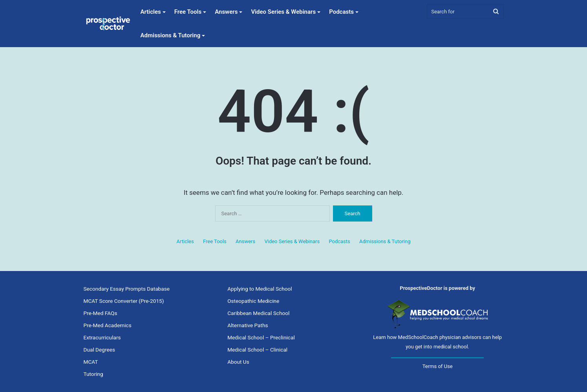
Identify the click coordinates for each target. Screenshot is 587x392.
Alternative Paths (248, 325)
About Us (238, 362)
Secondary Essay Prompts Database (127, 289)
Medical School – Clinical (257, 350)
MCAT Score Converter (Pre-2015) (124, 301)
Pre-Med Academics (108, 325)
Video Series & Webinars (283, 12)
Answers (226, 12)
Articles (151, 12)
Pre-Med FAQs (101, 313)
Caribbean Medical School (258, 313)
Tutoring (93, 374)
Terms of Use (438, 366)
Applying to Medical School (260, 289)
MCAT (91, 362)
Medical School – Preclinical (261, 337)
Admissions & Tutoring (171, 35)
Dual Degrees (99, 350)
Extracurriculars (102, 337)
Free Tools (188, 12)
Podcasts (341, 12)
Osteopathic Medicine (253, 301)
